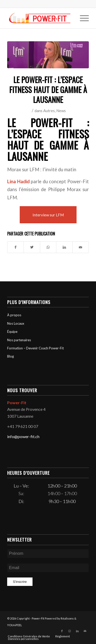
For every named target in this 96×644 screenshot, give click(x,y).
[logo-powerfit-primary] (40, 18)
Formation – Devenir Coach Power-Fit (35, 348)
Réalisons (67, 618)
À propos (14, 315)
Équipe (12, 332)
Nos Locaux (16, 323)
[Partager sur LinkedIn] (64, 247)
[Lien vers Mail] (85, 631)
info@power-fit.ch (23, 436)
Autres (49, 111)
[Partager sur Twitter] (32, 247)
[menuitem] (82, 18)
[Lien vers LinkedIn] (77, 631)
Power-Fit (38, 618)
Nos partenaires (19, 340)
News (61, 111)
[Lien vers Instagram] (70, 631)
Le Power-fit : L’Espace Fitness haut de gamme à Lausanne (48, 139)
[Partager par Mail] (81, 247)
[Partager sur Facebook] (15, 247)
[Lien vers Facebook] (62, 631)
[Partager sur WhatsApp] (48, 247)
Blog (10, 356)
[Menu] (82, 18)
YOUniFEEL (15, 625)
